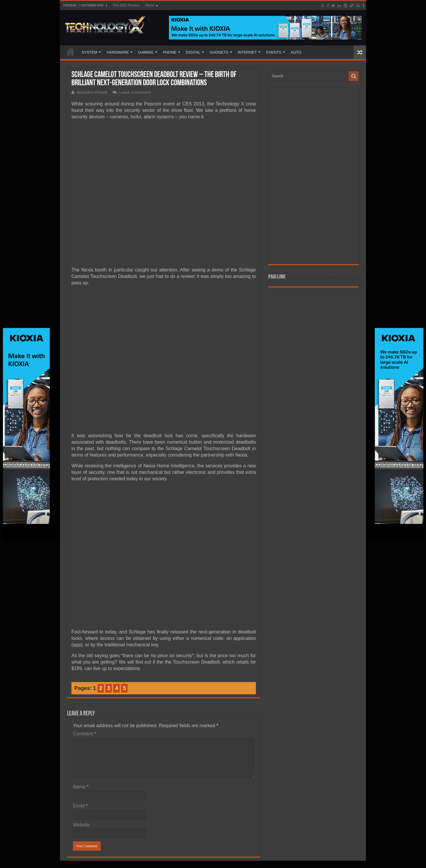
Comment (85, 734)
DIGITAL (193, 52)
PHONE (170, 52)
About (150, 5)
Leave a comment (135, 92)
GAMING (146, 52)
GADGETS (219, 52)
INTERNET (247, 52)
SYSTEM (89, 52)
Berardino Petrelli (92, 92)
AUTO (296, 52)
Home (71, 52)
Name (81, 787)
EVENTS (274, 52)
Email (80, 806)
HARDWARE (118, 52)
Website (81, 825)
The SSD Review (126, 5)
